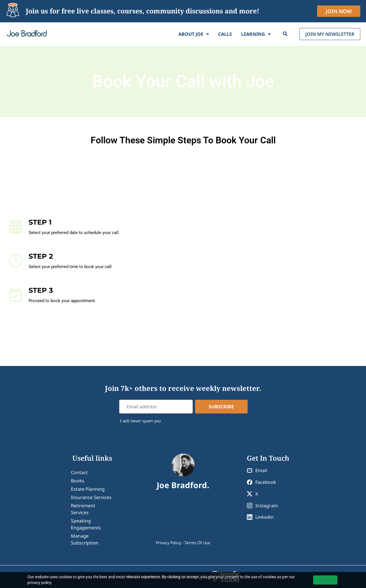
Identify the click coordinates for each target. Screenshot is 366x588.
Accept (325, 580)
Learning (256, 34)
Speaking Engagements (86, 524)
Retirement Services (83, 509)
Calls (225, 34)
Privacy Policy (169, 543)
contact (79, 472)
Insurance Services (91, 497)
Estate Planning (88, 489)
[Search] (285, 34)
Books (78, 481)
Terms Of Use (197, 543)
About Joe (194, 34)
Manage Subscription (85, 539)
